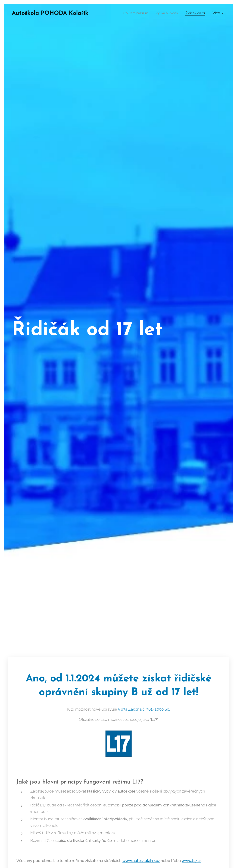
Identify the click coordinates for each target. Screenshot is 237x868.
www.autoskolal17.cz (141, 860)
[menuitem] (130, 13)
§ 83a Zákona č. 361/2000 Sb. (144, 709)
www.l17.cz (192, 860)
